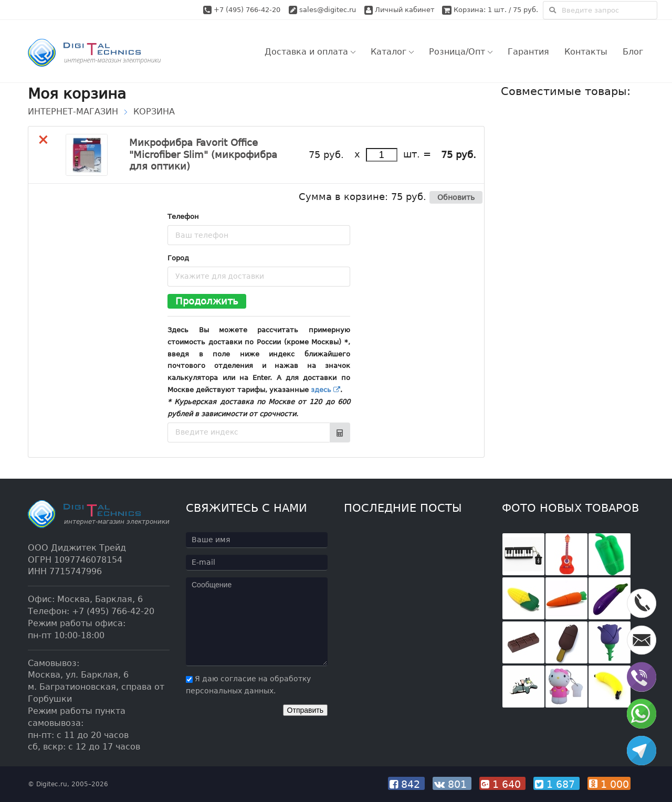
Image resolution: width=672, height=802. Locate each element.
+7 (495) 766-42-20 (248, 10)
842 (407, 784)
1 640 (503, 784)
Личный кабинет (400, 10)
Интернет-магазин (73, 112)
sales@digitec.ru (328, 10)
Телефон (183, 217)
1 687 (558, 784)
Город (178, 258)
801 (453, 784)
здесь (325, 390)
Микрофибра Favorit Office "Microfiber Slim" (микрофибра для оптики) (203, 155)
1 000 (610, 784)
